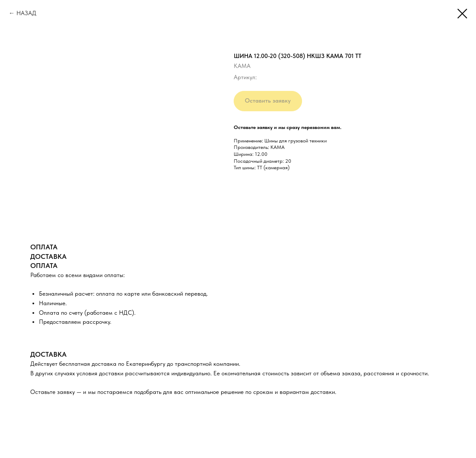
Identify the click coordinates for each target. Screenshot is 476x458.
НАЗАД (26, 13)
